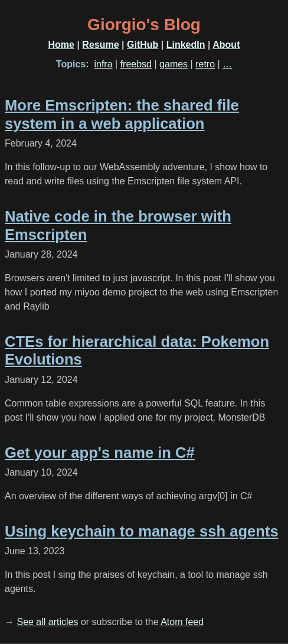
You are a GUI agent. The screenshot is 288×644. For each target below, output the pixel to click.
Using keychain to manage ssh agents (142, 531)
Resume (100, 45)
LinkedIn (186, 45)
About (226, 45)
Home (61, 45)
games (174, 64)
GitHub (143, 45)
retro (205, 64)
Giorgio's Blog (144, 25)
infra (103, 64)
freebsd (136, 64)
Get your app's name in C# (100, 453)
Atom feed (182, 622)
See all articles (47, 622)
